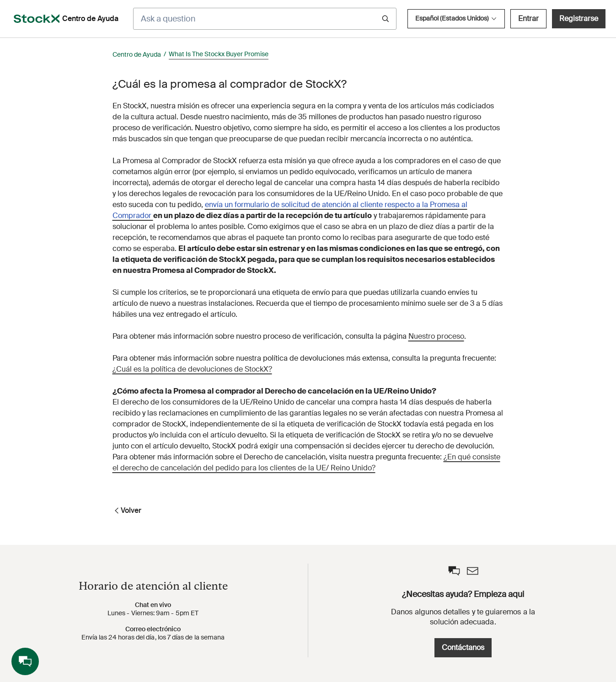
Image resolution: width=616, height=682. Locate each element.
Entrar (528, 19)
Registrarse (579, 19)
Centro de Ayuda (137, 54)
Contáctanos (463, 647)
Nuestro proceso (436, 336)
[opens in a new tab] (37, 19)
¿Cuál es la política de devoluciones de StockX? (192, 369)
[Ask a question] (265, 19)
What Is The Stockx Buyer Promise (219, 54)
